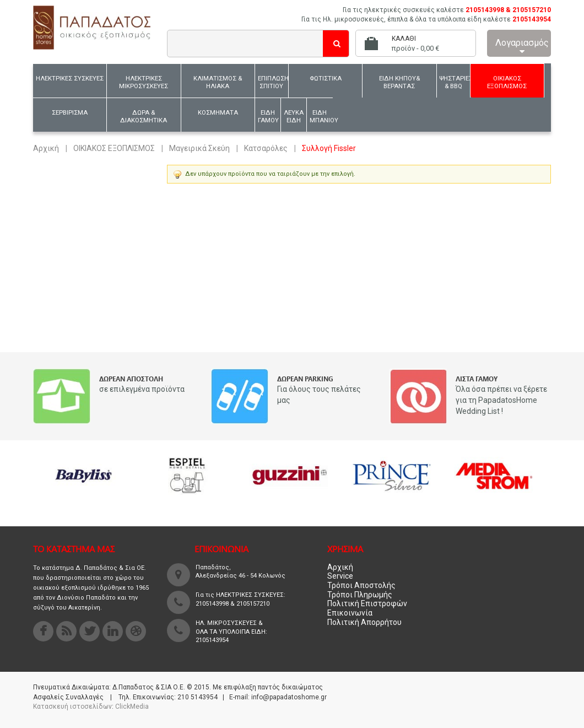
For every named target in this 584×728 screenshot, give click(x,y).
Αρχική (46, 148)
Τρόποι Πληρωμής (360, 595)
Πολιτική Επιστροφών (367, 603)
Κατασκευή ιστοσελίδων (72, 707)
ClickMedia (132, 707)
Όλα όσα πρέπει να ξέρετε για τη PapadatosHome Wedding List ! (501, 400)
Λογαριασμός (522, 47)
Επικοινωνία (350, 613)
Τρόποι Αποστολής (361, 585)
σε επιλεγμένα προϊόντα (142, 389)
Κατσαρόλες (266, 148)
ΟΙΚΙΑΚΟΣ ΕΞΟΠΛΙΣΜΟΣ (114, 148)
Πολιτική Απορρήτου (364, 622)
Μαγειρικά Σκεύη (199, 148)
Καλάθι (404, 39)
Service (340, 576)
